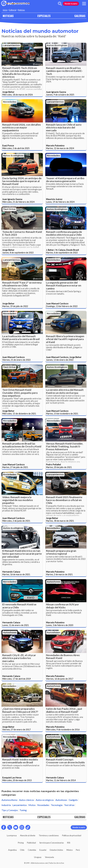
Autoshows (54, 582)
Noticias (21, 10)
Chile (22, 850)
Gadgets (73, 800)
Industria (6, 805)
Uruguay (38, 857)
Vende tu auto (71, 4)
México (70, 850)
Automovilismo (9, 800)
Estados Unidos (56, 850)
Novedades (10, 102)
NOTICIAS (8, 16)
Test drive (9, 209)
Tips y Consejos (10, 810)
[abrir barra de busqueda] (60, 4)
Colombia (32, 850)
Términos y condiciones (49, 835)
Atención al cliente (28, 835)
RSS (69, 843)
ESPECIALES (44, 16)
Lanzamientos (12, 45)
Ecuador (43, 850)
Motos (32, 805)
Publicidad (31, 843)
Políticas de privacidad (72, 835)
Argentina (12, 850)
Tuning (23, 810)
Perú (78, 850)
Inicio (5, 10)
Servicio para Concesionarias (52, 843)
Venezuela (49, 857)
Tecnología (57, 805)
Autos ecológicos (57, 45)
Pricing (21, 843)
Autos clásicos (27, 800)
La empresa (12, 835)
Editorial (13, 10)
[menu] (84, 4)
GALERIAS (80, 16)
